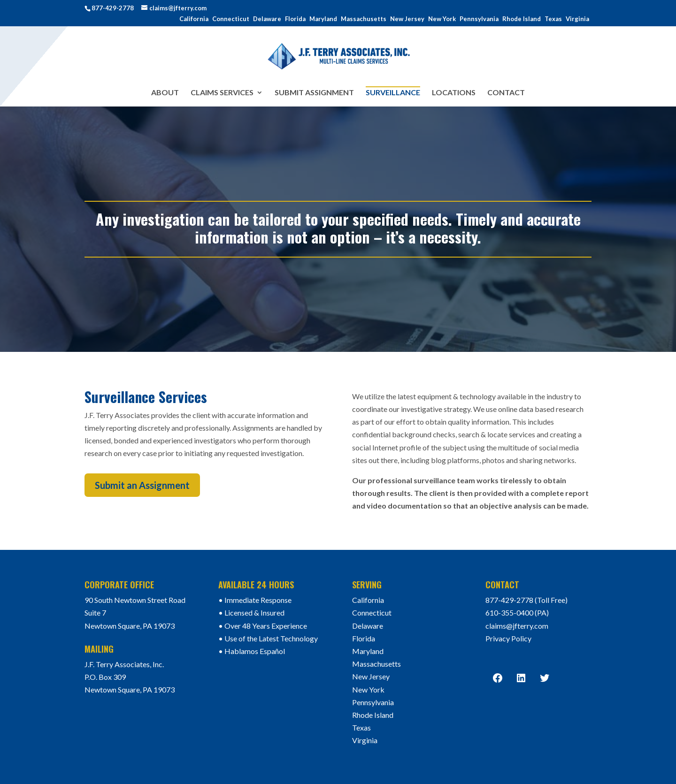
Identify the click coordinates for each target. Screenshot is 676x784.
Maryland (323, 19)
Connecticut (231, 19)
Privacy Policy (508, 638)
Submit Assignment (314, 93)
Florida (295, 19)
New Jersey (407, 19)
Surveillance (393, 92)
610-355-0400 (509, 613)
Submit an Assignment (142, 485)
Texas (553, 19)
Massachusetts (364, 19)
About (165, 93)
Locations (454, 93)
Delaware (267, 19)
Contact (506, 93)
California (194, 19)
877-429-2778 (113, 8)
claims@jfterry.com (517, 626)
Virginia (577, 19)
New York (442, 19)
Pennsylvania (479, 19)
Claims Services (222, 93)
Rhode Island (522, 19)
